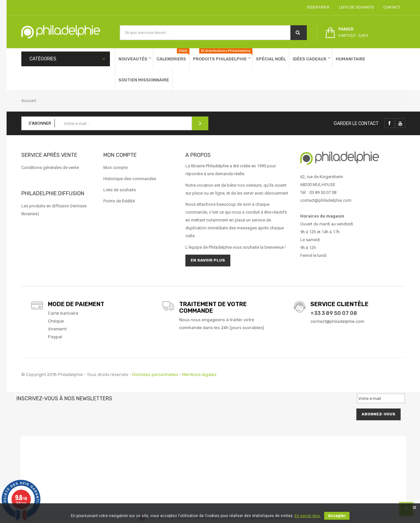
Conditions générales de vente (50, 167)
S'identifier (317, 7)
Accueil (29, 101)
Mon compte (115, 167)
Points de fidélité (119, 201)
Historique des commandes (130, 179)
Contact (391, 7)
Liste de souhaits (355, 7)
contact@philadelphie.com (337, 321)
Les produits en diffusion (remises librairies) (54, 210)
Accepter (337, 516)
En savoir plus (208, 260)
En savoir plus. (308, 516)
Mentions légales (199, 375)
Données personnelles (155, 375)
